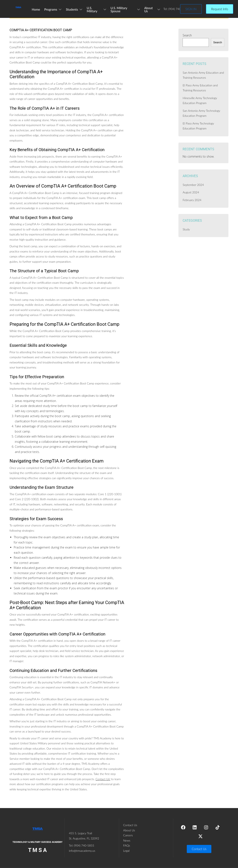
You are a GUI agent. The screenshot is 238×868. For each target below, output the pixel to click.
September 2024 (193, 185)
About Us (152, 9)
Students (74, 9)
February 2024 (192, 200)
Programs (53, 9)
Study (186, 229)
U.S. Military (97, 9)
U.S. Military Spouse (125, 9)
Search (187, 35)
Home (36, 9)
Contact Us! (103, 779)
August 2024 (191, 192)
